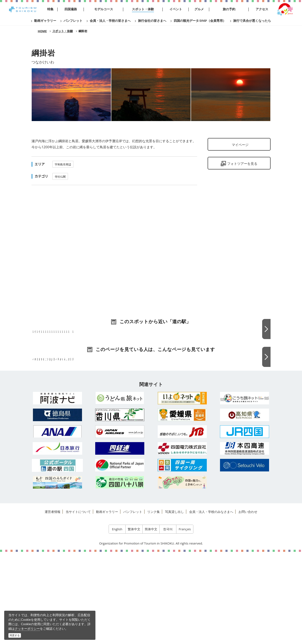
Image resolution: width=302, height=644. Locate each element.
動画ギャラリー (107, 604)
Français (185, 621)
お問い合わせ (248, 604)
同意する (15, 635)
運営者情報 (53, 604)
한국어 (168, 621)
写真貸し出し (174, 604)
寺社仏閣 (60, 177)
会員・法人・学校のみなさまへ (211, 604)
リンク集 (154, 604)
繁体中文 (134, 621)
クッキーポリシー (27, 629)
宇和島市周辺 (63, 164)
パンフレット (133, 604)
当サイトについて (78, 604)
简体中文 (151, 621)
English (117, 621)
